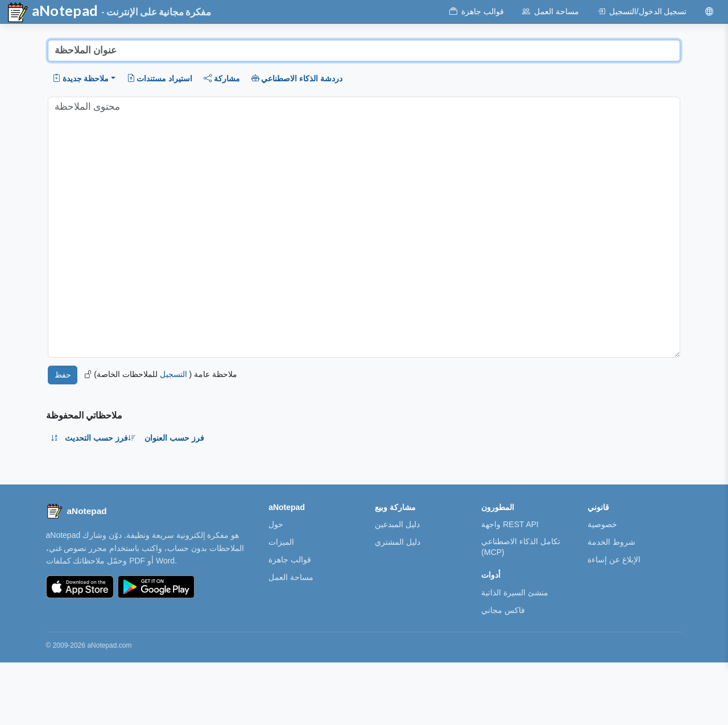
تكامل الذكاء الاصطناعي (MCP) (521, 547)
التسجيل (173, 374)
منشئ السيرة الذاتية (515, 593)
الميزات (281, 542)
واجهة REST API (510, 524)
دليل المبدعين (397, 524)
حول (276, 524)
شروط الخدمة (611, 542)
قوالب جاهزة (290, 560)
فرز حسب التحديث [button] (100, 438)
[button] (84, 78)
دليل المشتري (398, 542)
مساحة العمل (291, 577)
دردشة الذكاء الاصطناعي (297, 78)
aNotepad (52, 13)
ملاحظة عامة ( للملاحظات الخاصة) (161, 374)
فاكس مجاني (503, 610)
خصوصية (602, 524)
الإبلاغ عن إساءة (614, 560)
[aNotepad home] (76, 511)
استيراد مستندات (160, 78)
